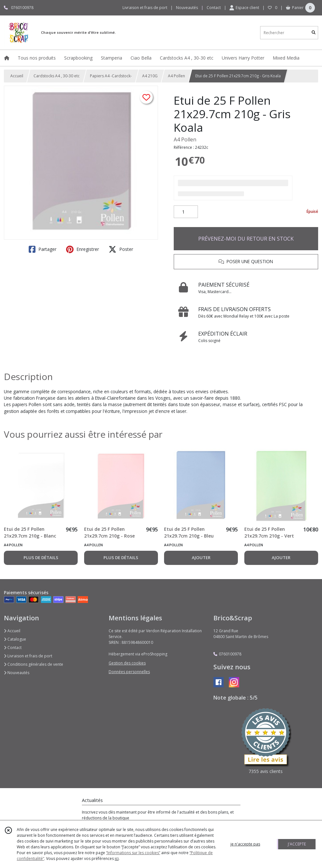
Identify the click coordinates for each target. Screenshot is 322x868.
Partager (43, 249)
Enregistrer (83, 249)
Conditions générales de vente (34, 664)
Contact (214, 8)
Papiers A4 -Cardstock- (111, 76)
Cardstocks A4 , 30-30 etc (57, 76)
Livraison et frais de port (28, 656)
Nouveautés (17, 673)
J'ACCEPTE (297, 844)
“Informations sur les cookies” (133, 853)
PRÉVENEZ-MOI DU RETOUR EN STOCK (246, 239)
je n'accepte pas (245, 844)
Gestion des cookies (127, 663)
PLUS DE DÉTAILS (41, 558)
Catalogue (15, 639)
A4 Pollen (176, 76)
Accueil (17, 76)
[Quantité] (186, 212)
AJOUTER (201, 558)
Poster (121, 249)
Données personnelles (129, 672)
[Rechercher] (314, 33)
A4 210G (150, 76)
